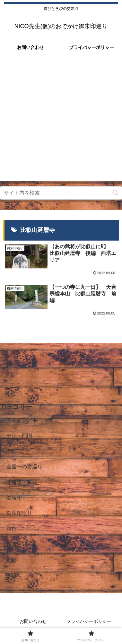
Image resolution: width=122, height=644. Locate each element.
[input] (61, 193)
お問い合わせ (33, 621)
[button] (115, 193)
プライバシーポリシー (89, 621)
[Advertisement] (61, 120)
